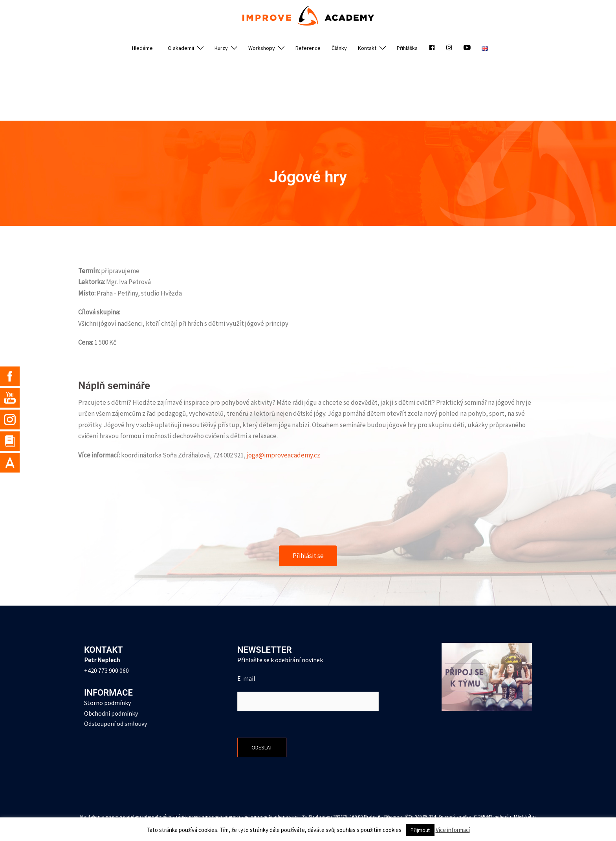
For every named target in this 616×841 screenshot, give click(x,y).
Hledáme (142, 48)
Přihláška (407, 48)
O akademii (181, 48)
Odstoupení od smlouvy (115, 724)
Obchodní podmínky (111, 713)
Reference (308, 48)
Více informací (453, 830)
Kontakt (367, 48)
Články (339, 48)
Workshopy (262, 48)
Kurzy (221, 48)
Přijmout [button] (420, 830)
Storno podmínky (107, 703)
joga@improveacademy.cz (283, 455)
